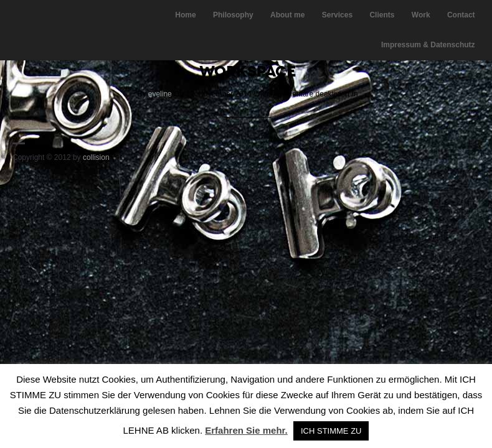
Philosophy (233, 15)
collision (96, 157)
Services (337, 15)
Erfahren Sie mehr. (246, 430)
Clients (382, 15)
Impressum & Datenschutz (428, 45)
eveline (160, 94)
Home (185, 15)
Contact (461, 15)
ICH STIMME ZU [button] (331, 431)
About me (287, 15)
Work (421, 15)
